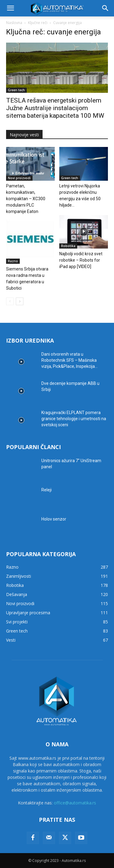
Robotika (68, 246)
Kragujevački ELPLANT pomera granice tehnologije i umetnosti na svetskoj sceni (74, 419)
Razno (13, 261)
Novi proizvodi (19, 178)
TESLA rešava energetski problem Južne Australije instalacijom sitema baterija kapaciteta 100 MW (55, 108)
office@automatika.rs (75, 803)
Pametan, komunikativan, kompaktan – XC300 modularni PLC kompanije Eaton (26, 199)
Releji (47, 490)
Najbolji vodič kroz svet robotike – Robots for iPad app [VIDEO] (81, 260)
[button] (10, 8)
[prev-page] (10, 301)
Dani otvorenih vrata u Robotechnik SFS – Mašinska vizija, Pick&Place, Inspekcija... (69, 360)
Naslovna (14, 23)
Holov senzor (54, 519)
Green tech (16, 90)
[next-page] (20, 301)
